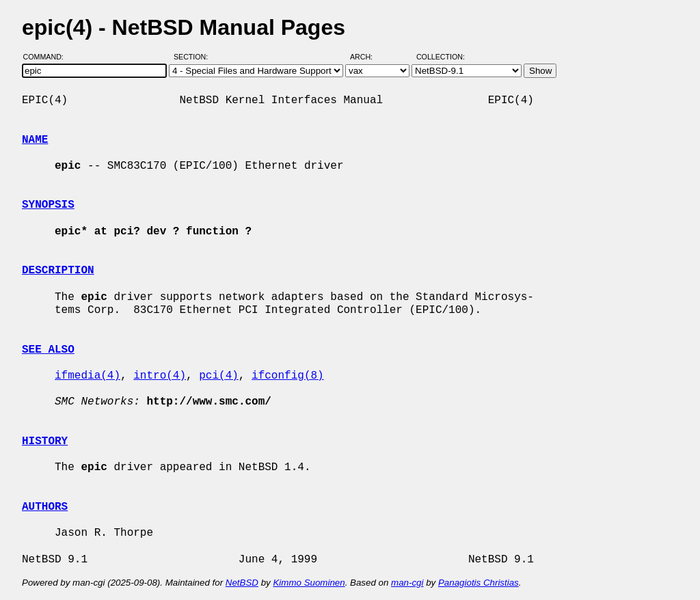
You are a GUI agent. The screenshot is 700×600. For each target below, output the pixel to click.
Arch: (367, 57)
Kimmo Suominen (309, 583)
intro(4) (160, 376)
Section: (194, 57)
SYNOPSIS (48, 205)
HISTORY (45, 441)
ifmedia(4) (87, 376)
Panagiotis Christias (479, 583)
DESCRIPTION (58, 271)
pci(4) (219, 376)
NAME (35, 140)
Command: (48, 57)
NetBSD (242, 583)
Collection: (441, 57)
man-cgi (407, 583)
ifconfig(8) (288, 376)
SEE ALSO (48, 350)
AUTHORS (45, 507)
